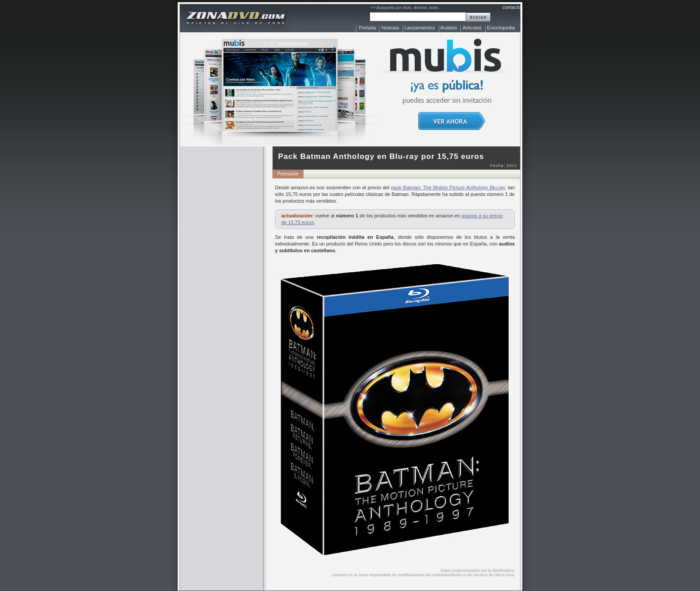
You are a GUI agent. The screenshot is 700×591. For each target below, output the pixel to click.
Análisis (449, 28)
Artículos (472, 28)
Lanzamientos (420, 28)
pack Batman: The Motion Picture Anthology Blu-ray (448, 187)
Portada (368, 28)
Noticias (390, 28)
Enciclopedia (501, 28)
